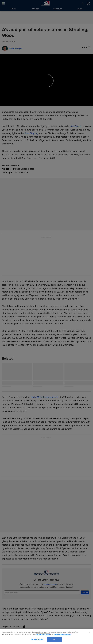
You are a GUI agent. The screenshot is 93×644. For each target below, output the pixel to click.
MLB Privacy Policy (43, 635)
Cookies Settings (37, 639)
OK (54, 639)
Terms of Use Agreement (62, 635)
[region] (46, 636)
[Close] (89, 632)
